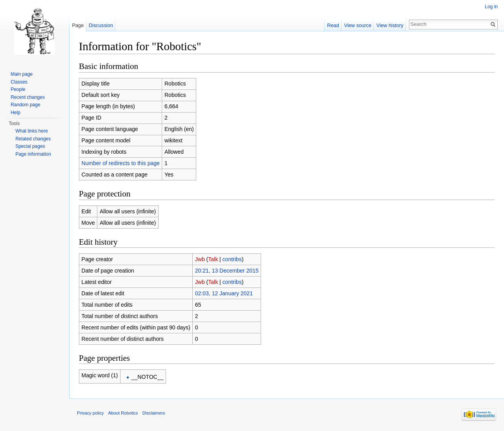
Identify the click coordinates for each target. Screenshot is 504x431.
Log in (491, 7)
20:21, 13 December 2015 (227, 271)
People (18, 89)
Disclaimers (154, 413)
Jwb (200, 259)
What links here (32, 131)
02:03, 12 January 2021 (224, 293)
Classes (19, 82)
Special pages (30, 146)
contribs (232, 259)
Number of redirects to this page (121, 163)
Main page (22, 74)
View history (390, 25)
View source (358, 25)
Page (78, 25)
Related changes (33, 139)
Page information (33, 154)
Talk (213, 259)
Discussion (101, 25)
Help (16, 113)
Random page (25, 105)
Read (333, 25)
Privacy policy (90, 413)
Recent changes (28, 97)
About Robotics (123, 413)
